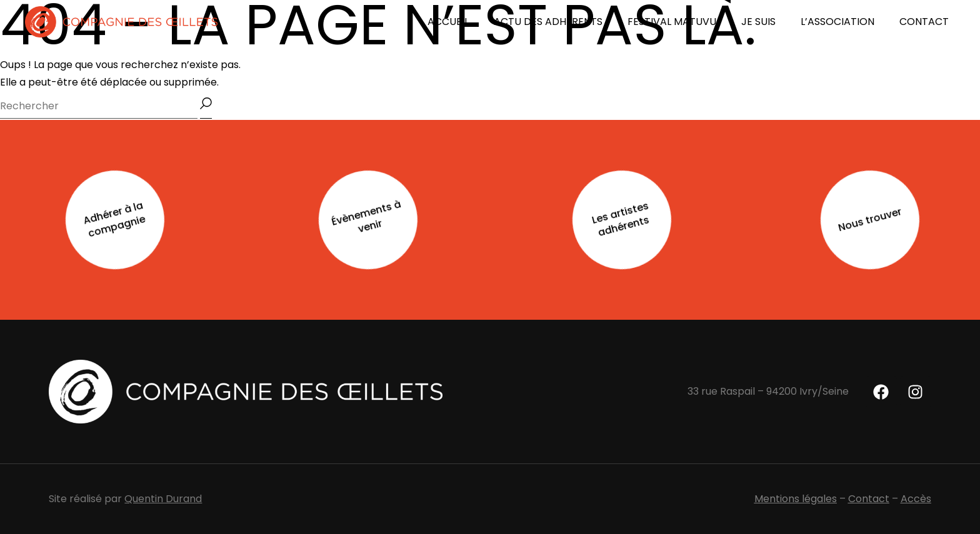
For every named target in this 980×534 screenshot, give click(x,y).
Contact (869, 499)
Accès (916, 499)
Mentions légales (796, 499)
